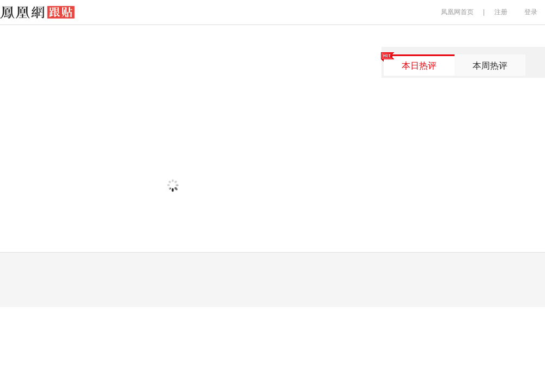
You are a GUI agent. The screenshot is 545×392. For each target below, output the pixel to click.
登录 (531, 12)
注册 (501, 12)
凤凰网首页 (457, 12)
